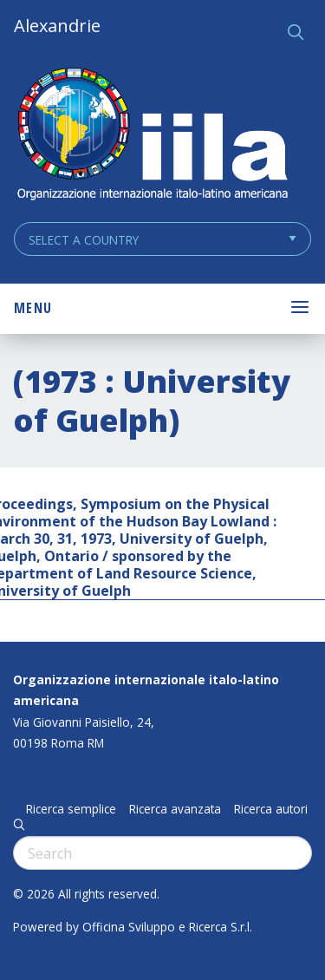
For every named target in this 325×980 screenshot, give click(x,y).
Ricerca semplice (71, 809)
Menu (33, 308)
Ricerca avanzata (175, 809)
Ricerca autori (271, 809)
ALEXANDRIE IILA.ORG (152, 136)
